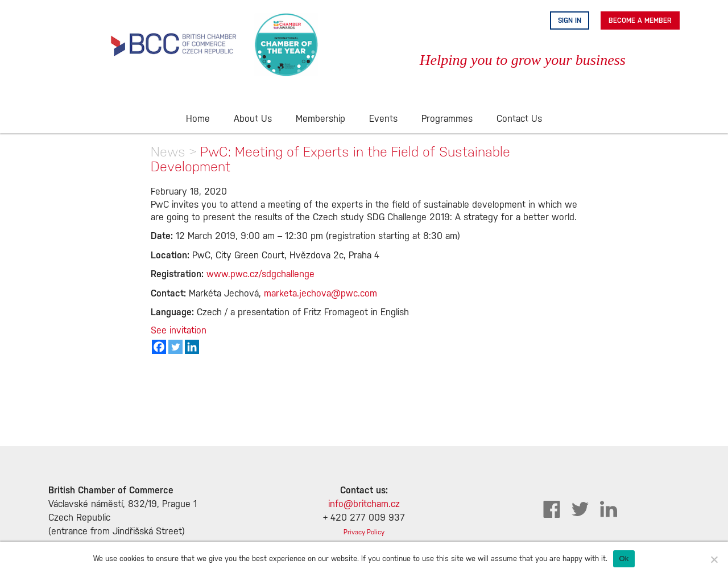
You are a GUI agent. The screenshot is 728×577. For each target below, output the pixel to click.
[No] (714, 559)
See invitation (179, 331)
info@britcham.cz (364, 504)
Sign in (570, 20)
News (168, 152)
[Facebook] (159, 347)
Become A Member (640, 20)
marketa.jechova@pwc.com (320, 294)
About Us (253, 119)
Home (198, 119)
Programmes (447, 119)
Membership (320, 119)
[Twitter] (175, 347)
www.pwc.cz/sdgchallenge (260, 275)
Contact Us (519, 119)
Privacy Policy (364, 532)
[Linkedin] (192, 347)
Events (383, 119)
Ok (624, 559)
